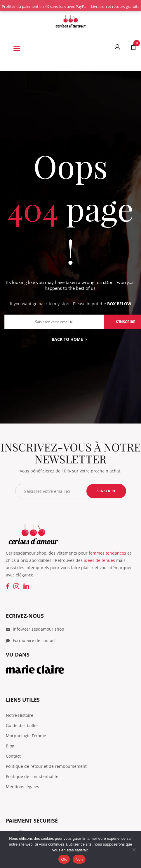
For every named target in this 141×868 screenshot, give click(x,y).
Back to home (69, 339)
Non (79, 859)
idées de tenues (99, 560)
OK (64, 859)
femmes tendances (107, 553)
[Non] (134, 850)
